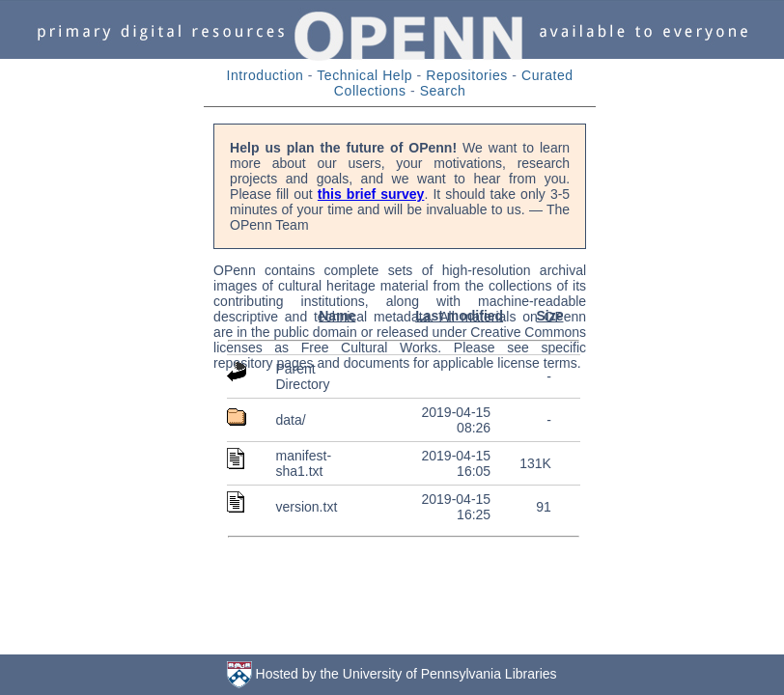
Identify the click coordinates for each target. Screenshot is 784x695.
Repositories (467, 75)
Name (337, 316)
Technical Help (364, 75)
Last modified (459, 316)
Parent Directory (302, 376)
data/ (290, 420)
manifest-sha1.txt (303, 463)
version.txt (306, 507)
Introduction (266, 75)
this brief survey (371, 194)
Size (549, 316)
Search (443, 91)
